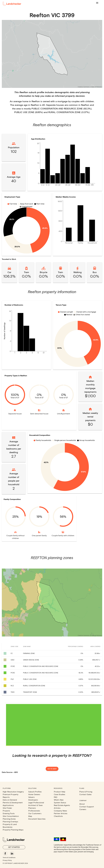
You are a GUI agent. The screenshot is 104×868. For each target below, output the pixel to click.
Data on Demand (10, 800)
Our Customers (35, 813)
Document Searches (37, 819)
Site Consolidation (11, 816)
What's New (59, 800)
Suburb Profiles (35, 792)
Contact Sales (85, 794)
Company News (60, 811)
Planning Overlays (10, 822)
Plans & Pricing (86, 792)
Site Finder (7, 808)
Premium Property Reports (11, 796)
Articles (57, 808)
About (82, 804)
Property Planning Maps (13, 830)
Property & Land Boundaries (10, 826)
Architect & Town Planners (35, 807)
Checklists (58, 816)
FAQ (56, 797)
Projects (6, 811)
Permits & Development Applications (13, 804)
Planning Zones (9, 819)
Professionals (34, 811)
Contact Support (87, 807)
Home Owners (34, 794)
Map (30, 816)
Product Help (60, 792)
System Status (60, 802)
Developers (33, 800)
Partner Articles (61, 813)
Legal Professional (36, 802)
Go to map (52, 769)
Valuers (31, 797)
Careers (83, 809)
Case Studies (60, 794)
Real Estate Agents (62, 805)
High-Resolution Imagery (13, 792)
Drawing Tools (9, 813)
